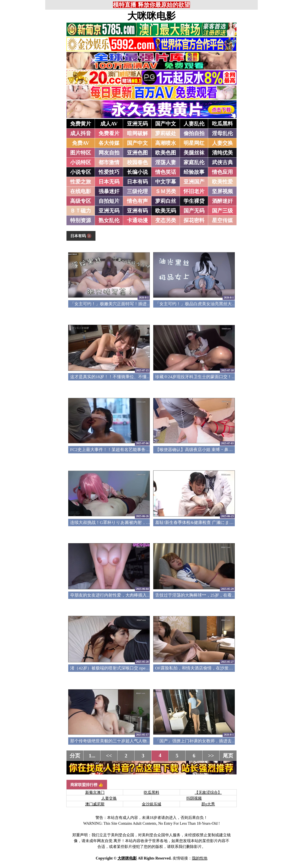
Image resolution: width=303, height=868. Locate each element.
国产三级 (222, 211)
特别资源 (81, 220)
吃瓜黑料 (222, 124)
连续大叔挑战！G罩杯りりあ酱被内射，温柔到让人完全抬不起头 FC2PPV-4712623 (148, 522)
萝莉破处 (166, 133)
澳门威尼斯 (95, 804)
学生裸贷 (194, 201)
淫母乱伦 (222, 133)
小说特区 (81, 162)
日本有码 (137, 182)
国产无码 (194, 211)
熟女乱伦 (109, 220)
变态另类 (166, 220)
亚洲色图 (137, 153)
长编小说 (137, 172)
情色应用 (222, 172)
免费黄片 (81, 124)
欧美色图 (166, 153)
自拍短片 (109, 201)
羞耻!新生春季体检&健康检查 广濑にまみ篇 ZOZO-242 (207, 522)
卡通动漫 (137, 220)
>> (211, 756)
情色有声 (137, 201)
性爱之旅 (81, 182)
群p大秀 (208, 804)
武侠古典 (222, 162)
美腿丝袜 (194, 153)
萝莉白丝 (166, 201)
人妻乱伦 (194, 124)
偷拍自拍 (194, 133)
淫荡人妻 (166, 162)
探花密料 (194, 220)
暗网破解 (137, 133)
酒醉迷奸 (222, 201)
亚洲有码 (137, 211)
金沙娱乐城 (151, 804)
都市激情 (109, 162)
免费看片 (109, 133)
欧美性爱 (222, 182)
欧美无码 (166, 211)
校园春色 (137, 162)
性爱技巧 (109, 172)
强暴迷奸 (109, 191)
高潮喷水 (166, 143)
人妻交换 (222, 143)
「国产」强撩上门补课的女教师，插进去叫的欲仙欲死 (206, 741)
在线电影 (81, 191)
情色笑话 (166, 172)
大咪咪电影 (151, 16)
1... (92, 756)
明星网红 (194, 143)
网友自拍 (109, 153)
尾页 (228, 756)
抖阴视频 (194, 798)
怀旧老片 (194, 191)
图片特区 (81, 153)
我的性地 (200, 858)
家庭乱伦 (194, 162)
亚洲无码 (137, 124)
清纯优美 (222, 153)
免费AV (81, 143)
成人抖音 (81, 133)
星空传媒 (222, 220)
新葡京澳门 (95, 792)
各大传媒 (109, 143)
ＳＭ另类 (166, 191)
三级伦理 (137, 191)
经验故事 (194, 172)
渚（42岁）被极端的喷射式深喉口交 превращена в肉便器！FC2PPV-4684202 (141, 668)
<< (109, 756)
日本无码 (109, 182)
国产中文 (166, 124)
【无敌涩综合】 (208, 792)
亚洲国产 (194, 182)
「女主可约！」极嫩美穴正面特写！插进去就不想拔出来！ (125, 304)
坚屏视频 (222, 191)
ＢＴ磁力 (81, 211)
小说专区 (81, 172)
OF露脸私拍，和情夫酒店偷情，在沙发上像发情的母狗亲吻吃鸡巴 (217, 668)
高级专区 (81, 201)
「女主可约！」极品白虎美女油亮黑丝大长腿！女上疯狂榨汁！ (215, 304)
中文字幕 (166, 182)
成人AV (109, 124)
